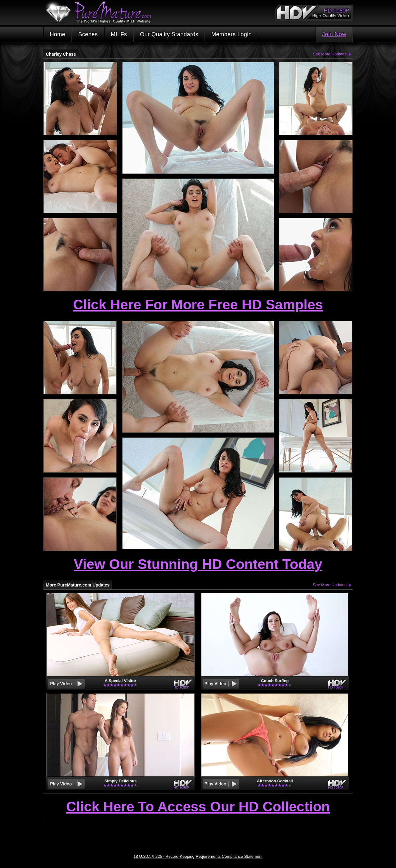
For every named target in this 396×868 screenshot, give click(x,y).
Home (58, 34)
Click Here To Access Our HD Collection (198, 807)
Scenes (88, 34)
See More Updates (330, 54)
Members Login (232, 34)
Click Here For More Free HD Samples (198, 305)
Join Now (334, 34)
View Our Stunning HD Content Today (198, 564)
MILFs (119, 34)
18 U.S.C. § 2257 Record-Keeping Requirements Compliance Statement (198, 856)
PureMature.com (101, 12)
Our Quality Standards (169, 34)
